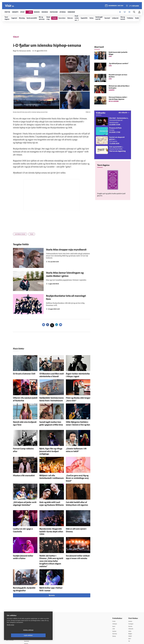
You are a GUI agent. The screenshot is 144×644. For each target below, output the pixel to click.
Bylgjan (131, 609)
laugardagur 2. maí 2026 (115, 6)
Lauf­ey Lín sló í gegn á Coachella (24, 516)
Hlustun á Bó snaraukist (21, 468)
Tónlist (36, 234)
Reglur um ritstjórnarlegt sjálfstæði (14, 605)
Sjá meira (52, 570)
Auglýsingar (31, 606)
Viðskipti (115, 599)
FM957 (131, 612)
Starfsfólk (30, 616)
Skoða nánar (10, 630)
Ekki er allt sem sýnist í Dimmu (76, 516)
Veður (130, 606)
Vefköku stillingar (16, 635)
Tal (129, 617)
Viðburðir (131, 604)
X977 (130, 614)
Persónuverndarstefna (13, 608)
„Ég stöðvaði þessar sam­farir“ (119, 64)
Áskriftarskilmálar (33, 614)
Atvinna (131, 601)
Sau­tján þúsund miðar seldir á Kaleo (25, 539)
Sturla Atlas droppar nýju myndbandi (66, 251)
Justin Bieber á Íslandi (22, 234)
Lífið (114, 604)
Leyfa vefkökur (40, 635)
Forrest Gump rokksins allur (22, 445)
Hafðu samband (32, 609)
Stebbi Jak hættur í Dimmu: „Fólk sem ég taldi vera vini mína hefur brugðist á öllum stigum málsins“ (51, 541)
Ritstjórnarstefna (33, 611)
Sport (114, 601)
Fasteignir (131, 599)
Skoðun (115, 606)
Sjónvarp (115, 609)
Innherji (131, 596)
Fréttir (115, 596)
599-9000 (12, 616)
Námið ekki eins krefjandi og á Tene (25, 420)
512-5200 (33, 604)
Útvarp (115, 612)
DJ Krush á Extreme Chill (21, 374)
